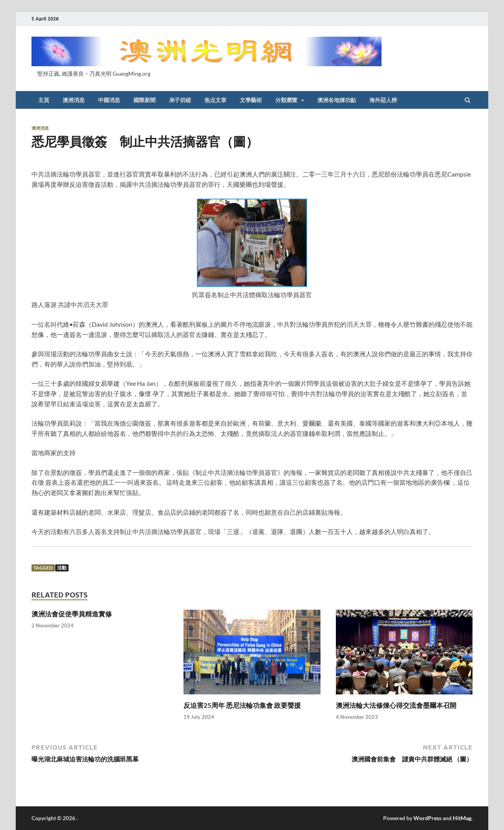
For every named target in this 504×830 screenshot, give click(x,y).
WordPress (427, 818)
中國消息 (109, 100)
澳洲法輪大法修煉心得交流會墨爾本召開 (396, 705)
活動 (62, 568)
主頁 (44, 100)
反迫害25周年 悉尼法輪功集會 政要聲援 (242, 705)
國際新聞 (145, 100)
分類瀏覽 (286, 100)
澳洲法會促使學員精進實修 (72, 614)
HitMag (462, 818)
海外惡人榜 (383, 100)
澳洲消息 (74, 100)
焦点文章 (215, 100)
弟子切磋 (180, 100)
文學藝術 (251, 100)
